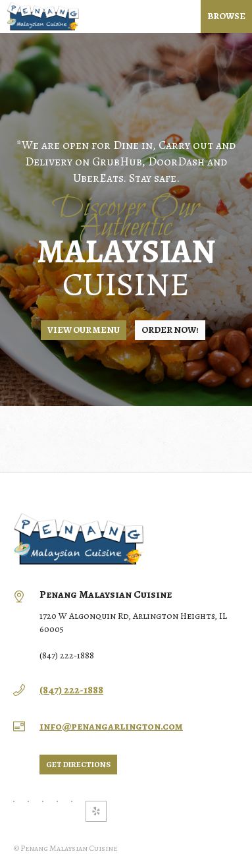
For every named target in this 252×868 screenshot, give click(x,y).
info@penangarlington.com (111, 726)
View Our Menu (84, 330)
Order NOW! (170, 330)
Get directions (78, 765)
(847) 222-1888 (71, 690)
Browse (226, 16)
